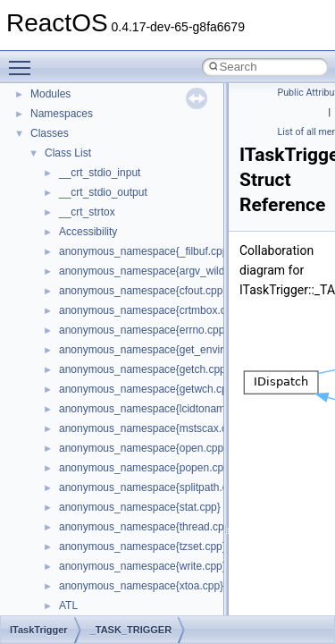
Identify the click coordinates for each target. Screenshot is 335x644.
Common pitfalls (69, 196)
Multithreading (64, 294)
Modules (50, 432)
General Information (78, 373)
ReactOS (38, 97)
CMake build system (79, 176)
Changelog (56, 137)
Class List (68, 491)
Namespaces (62, 452)
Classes (50, 471)
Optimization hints (73, 314)
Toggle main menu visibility (24, 60)
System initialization (77, 275)
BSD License (61, 353)
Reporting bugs (67, 235)
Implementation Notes (83, 334)
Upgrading (55, 117)
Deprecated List (68, 412)
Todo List (52, 393)
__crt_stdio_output (103, 530)
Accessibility (88, 570)
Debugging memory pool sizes (102, 216)
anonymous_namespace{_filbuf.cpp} (145, 589)
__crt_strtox (87, 550)
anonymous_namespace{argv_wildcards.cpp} (167, 609)
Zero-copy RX (63, 255)
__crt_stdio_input (100, 511)
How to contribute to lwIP (90, 157)
